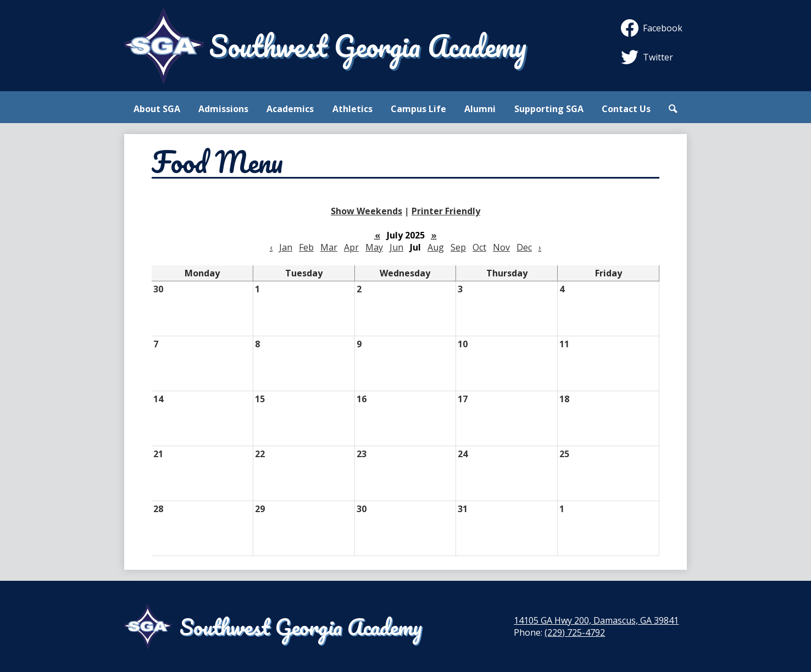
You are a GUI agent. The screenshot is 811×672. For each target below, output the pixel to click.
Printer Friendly (446, 211)
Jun (396, 247)
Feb (306, 247)
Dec (524, 247)
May (374, 247)
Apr (351, 247)
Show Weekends (366, 211)
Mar (329, 247)
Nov (501, 247)
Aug (436, 247)
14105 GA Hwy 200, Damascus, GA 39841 (596, 620)
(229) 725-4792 (575, 632)
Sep (458, 247)
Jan (286, 247)
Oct (479, 247)
